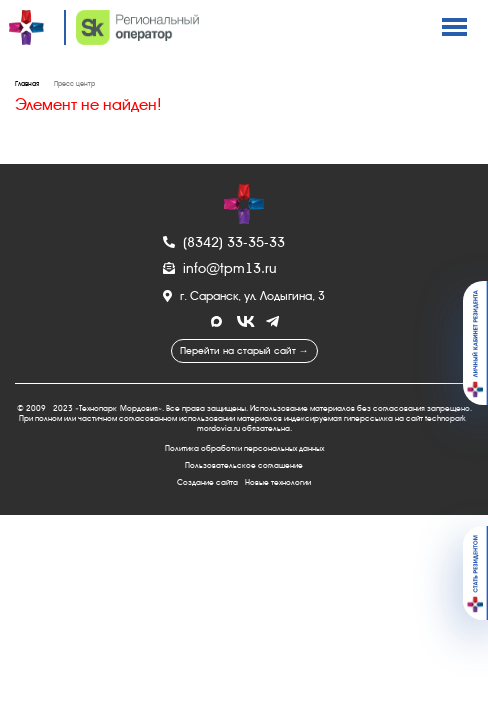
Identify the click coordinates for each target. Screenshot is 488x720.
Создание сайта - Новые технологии (244, 482)
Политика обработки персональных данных (244, 448)
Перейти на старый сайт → (244, 350)
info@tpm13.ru (220, 268)
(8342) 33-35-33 (224, 242)
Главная (27, 84)
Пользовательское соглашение (244, 465)
